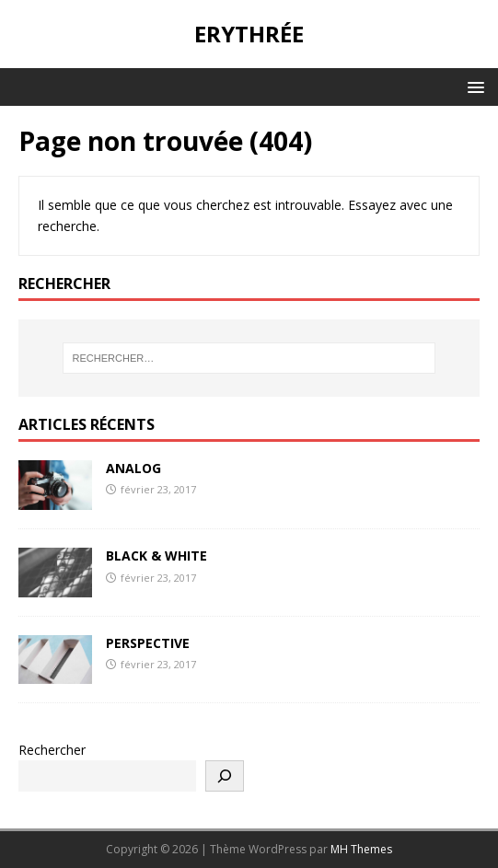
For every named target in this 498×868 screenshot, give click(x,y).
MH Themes (361, 849)
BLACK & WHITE (156, 556)
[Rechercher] (225, 776)
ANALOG (133, 468)
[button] (473, 86)
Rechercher (52, 750)
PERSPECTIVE (148, 643)
